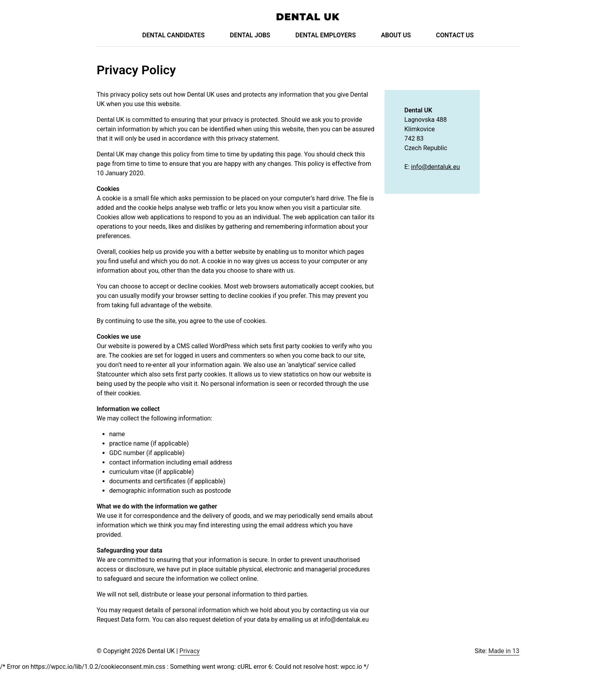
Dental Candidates (173, 35)
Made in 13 (504, 651)
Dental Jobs (250, 35)
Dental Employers (326, 35)
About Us (396, 35)
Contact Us (455, 35)
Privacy (190, 651)
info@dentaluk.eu (435, 167)
